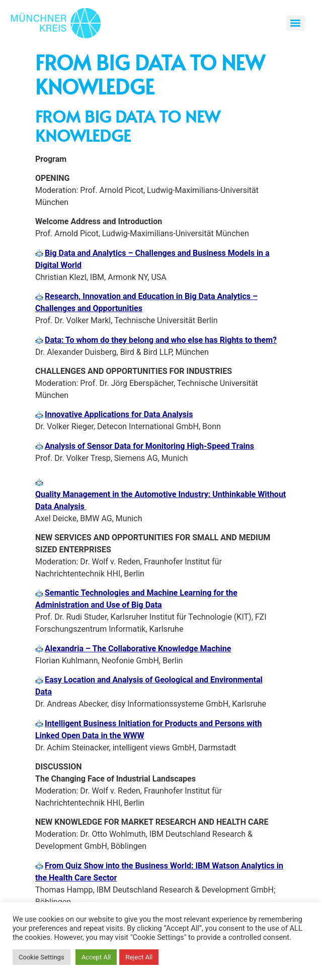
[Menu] (295, 23)
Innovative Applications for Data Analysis (119, 414)
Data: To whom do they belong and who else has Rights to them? (161, 340)
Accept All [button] (96, 957)
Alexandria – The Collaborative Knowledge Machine (138, 649)
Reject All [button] (139, 957)
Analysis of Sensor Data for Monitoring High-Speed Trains (149, 446)
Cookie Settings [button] (42, 957)
